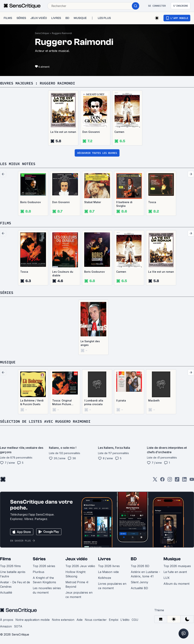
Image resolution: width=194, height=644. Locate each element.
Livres (104, 559)
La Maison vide (108, 572)
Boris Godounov (31, 202)
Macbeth (154, 400)
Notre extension (63, 620)
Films (5, 559)
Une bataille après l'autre (13, 574)
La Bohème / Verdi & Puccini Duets (32, 402)
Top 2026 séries (44, 566)
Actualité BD (139, 588)
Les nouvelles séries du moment (47, 590)
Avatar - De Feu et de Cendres (15, 584)
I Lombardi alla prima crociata (94, 402)
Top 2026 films (10, 566)
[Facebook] (162, 481)
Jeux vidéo (76, 559)
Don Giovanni (91, 132)
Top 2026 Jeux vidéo (80, 566)
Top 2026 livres (109, 566)
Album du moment (176, 584)
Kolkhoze (105, 578)
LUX (167, 578)
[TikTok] (177, 481)
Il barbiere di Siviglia (124, 204)
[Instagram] (170, 481)
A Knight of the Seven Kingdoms (44, 580)
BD (134, 559)
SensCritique (42, 33)
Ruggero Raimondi (62, 33)
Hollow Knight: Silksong (76, 574)
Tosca (152, 202)
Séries (39, 559)
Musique (172, 559)
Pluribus (39, 572)
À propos (7, 620)
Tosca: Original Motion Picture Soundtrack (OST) (64, 402)
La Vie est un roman (63, 132)
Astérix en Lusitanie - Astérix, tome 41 (145, 574)
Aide (80, 620)
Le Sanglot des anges (90, 343)
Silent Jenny (139, 582)
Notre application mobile (33, 620)
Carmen (119, 132)
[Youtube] (192, 481)
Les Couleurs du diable (63, 274)
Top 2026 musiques (177, 566)
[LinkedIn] (184, 481)
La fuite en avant (175, 572)
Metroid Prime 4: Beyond (77, 584)
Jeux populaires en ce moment (79, 595)
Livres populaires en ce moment (112, 586)
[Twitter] (155, 481)
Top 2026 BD (140, 566)
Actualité (6, 592)
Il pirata (121, 400)
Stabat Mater (93, 202)
